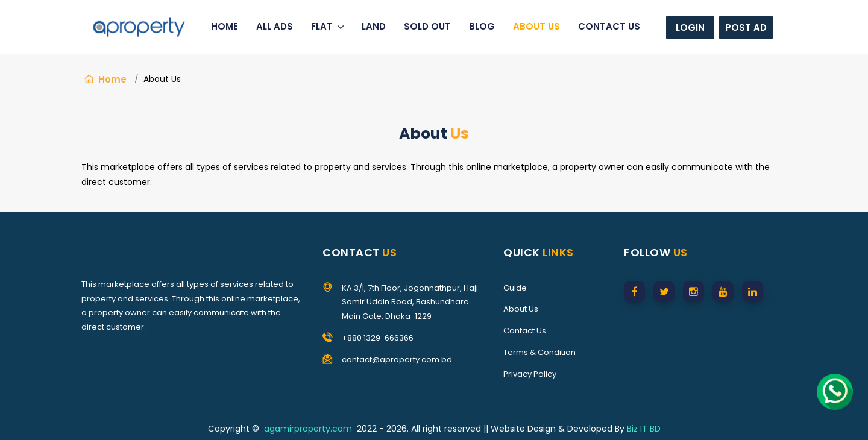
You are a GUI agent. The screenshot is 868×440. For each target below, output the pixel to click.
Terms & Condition (539, 352)
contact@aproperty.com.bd (397, 360)
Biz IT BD (644, 429)
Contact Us (525, 331)
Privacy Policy (530, 374)
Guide (515, 288)
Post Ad (746, 27)
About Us (521, 309)
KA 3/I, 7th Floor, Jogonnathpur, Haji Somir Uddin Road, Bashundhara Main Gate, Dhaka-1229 (410, 302)
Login (690, 27)
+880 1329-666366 (378, 338)
